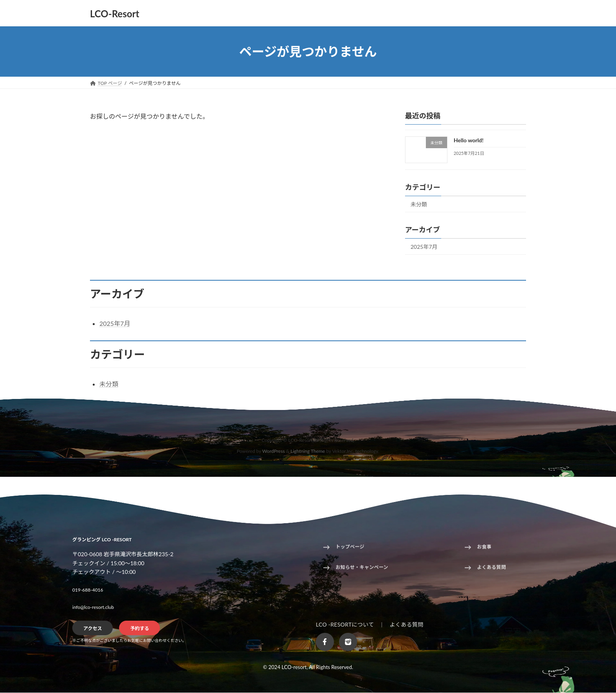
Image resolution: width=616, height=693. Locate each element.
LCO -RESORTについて (345, 624)
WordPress (274, 451)
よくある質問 (491, 570)
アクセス (93, 629)
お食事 (484, 550)
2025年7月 (424, 247)
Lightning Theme (308, 451)
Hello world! (469, 140)
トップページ (350, 550)
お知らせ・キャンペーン (362, 570)
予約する (139, 629)
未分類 (419, 204)
